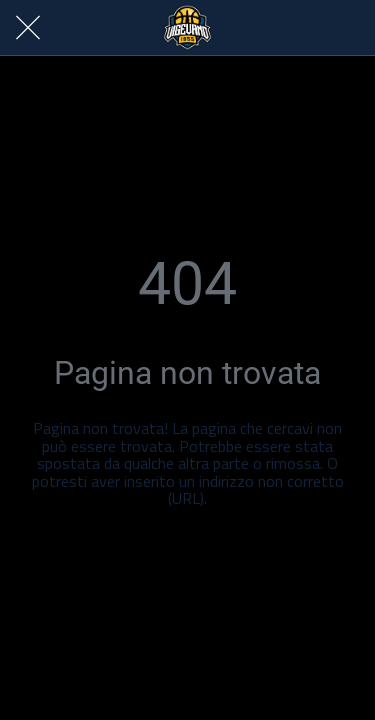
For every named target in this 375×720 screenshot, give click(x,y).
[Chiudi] (28, 28)
